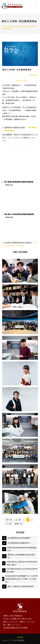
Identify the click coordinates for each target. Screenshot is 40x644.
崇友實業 (20, 637)
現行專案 (9, 29)
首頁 (3, 29)
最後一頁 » (19, 524)
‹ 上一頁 (18, 520)
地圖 (29, 619)
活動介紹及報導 (22, 80)
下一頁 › (9, 524)
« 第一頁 (9, 520)
